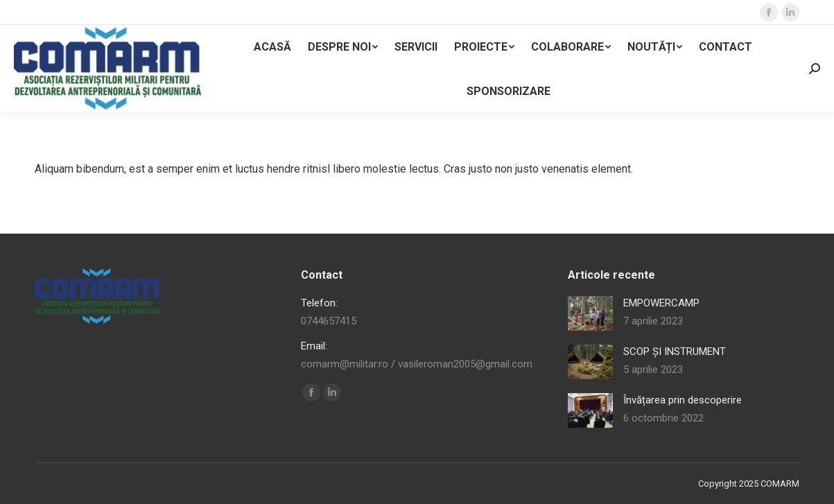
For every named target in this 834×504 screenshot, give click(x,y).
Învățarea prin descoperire (683, 400)
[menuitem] (272, 47)
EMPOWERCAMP (661, 303)
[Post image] (590, 313)
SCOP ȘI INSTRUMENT (675, 351)
